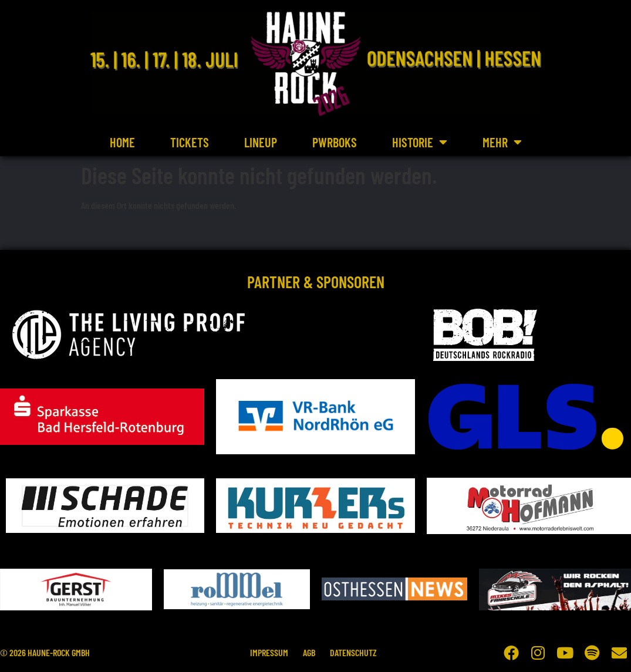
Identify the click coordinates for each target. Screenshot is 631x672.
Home (122, 142)
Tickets (190, 142)
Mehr (502, 142)
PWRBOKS (335, 142)
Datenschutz (357, 652)
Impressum (266, 652)
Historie (420, 142)
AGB (309, 652)
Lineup (261, 142)
